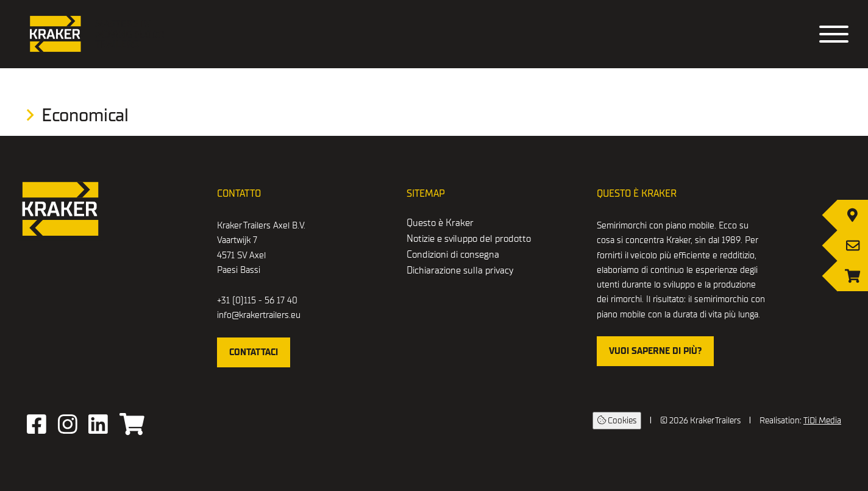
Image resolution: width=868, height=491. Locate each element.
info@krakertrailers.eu (259, 315)
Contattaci (254, 352)
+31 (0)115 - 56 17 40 (257, 300)
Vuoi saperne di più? (655, 351)
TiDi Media (822, 421)
